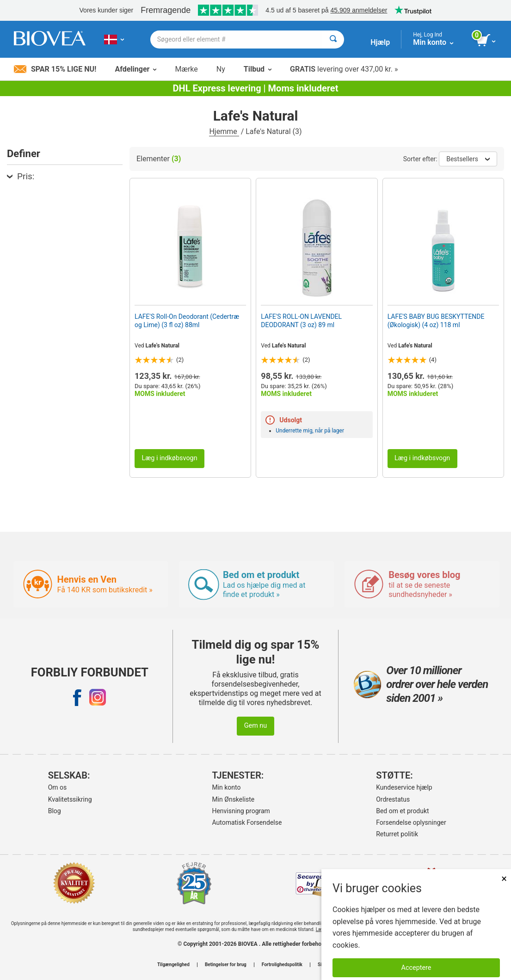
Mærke (186, 69)
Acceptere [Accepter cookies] (416, 968)
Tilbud (258, 69)
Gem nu (256, 726)
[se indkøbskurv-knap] (487, 41)
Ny (221, 69)
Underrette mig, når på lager (310, 431)
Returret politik (397, 834)
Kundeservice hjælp (404, 787)
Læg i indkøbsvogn (169, 458)
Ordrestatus (393, 799)
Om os (58, 787)
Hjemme (224, 131)
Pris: (21, 176)
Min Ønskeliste (233, 799)
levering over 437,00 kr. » (344, 69)
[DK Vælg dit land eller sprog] (114, 39)
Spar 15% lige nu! (55, 69)
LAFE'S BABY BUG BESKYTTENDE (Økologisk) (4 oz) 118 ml (436, 321)
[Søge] (333, 40)
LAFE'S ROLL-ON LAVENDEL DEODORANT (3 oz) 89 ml (301, 321)
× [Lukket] (504, 879)
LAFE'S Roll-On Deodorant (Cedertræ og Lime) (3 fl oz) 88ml (187, 321)
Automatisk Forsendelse (247, 822)
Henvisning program (241, 811)
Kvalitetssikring (70, 799)
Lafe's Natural (163, 346)
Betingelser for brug (226, 965)
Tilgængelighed (173, 965)
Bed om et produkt (402, 811)
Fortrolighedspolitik (282, 965)
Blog (55, 811)
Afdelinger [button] (135, 69)
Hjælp (380, 42)
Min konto (226, 787)
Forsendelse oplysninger (411, 822)
